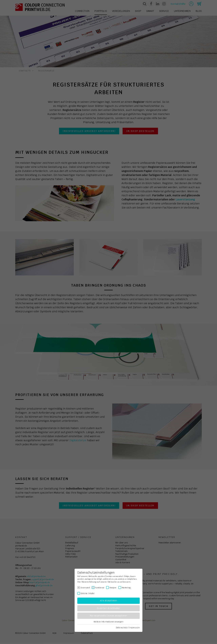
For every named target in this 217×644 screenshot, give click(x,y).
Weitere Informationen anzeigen (108, 622)
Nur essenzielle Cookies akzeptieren (108, 616)
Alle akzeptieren (108, 601)
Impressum (134, 628)
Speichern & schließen (108, 608)
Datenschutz (122, 628)
